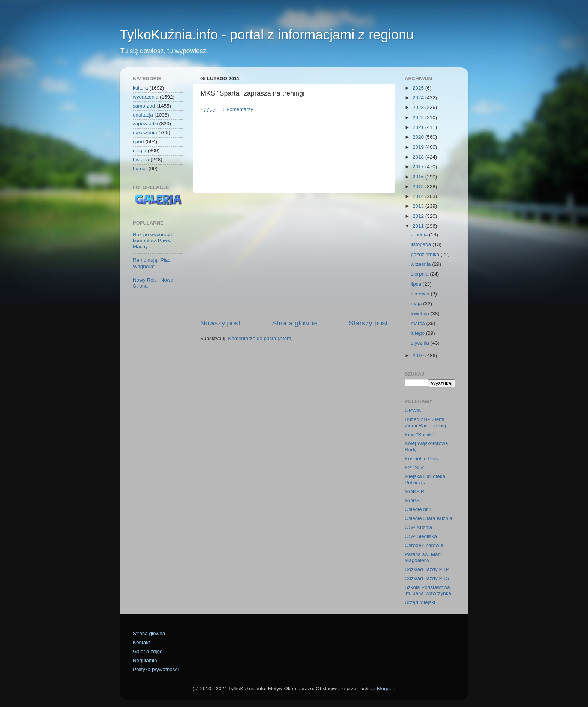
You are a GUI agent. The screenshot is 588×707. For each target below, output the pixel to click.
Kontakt (141, 642)
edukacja (143, 115)
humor (140, 169)
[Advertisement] (294, 256)
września (421, 264)
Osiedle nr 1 (418, 509)
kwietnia (421, 314)
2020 (419, 137)
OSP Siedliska (421, 536)
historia (141, 160)
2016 (419, 177)
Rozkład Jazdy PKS (427, 578)
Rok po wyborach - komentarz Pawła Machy (154, 240)
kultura (140, 88)
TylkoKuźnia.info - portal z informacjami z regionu (267, 35)
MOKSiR (415, 492)
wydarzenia (145, 97)
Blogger (385, 688)
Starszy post (368, 323)
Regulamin (145, 660)
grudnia (420, 234)
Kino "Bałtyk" (419, 435)
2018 (419, 157)
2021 (419, 127)
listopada (421, 244)
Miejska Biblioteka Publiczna (425, 479)
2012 (419, 216)
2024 (419, 98)
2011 (419, 226)
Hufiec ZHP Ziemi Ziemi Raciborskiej (425, 422)
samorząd (144, 106)
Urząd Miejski (420, 602)
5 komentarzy (238, 109)
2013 (419, 206)
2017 (419, 167)
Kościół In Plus (421, 459)
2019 (419, 147)
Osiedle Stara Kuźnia (428, 518)
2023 (419, 107)
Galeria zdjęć (148, 651)
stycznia (421, 343)
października (426, 254)
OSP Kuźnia (418, 527)
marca (418, 323)
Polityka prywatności (156, 669)
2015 (419, 186)
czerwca (421, 294)
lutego (418, 333)
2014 (419, 196)
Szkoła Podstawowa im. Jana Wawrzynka (428, 590)
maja (417, 303)
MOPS (412, 501)
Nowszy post (220, 323)
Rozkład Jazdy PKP (427, 569)
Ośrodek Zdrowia (424, 545)
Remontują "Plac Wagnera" (151, 263)
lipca (417, 284)
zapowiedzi (145, 124)
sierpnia (420, 274)
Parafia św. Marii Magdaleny (423, 557)
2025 (419, 88)
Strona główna (295, 323)
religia (139, 151)
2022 (419, 118)
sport (138, 142)
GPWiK (413, 410)
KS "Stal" (415, 468)
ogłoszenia (145, 133)
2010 (419, 356)
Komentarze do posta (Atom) (260, 338)
